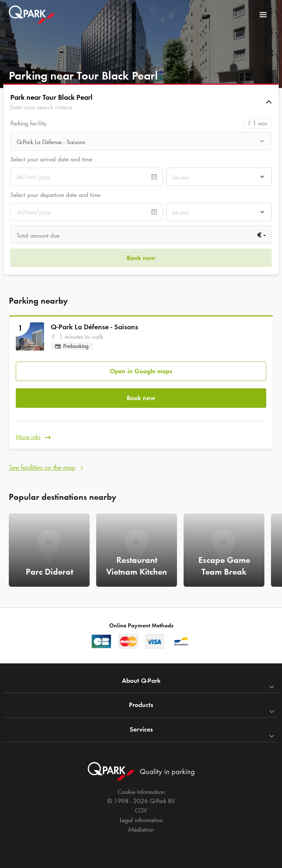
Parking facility (28, 123)
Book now (141, 398)
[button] (141, 102)
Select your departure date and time (55, 195)
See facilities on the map (42, 467)
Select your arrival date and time (51, 159)
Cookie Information (141, 792)
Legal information (141, 820)
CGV (141, 810)
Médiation (141, 829)
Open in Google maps (141, 371)
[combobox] (141, 143)
